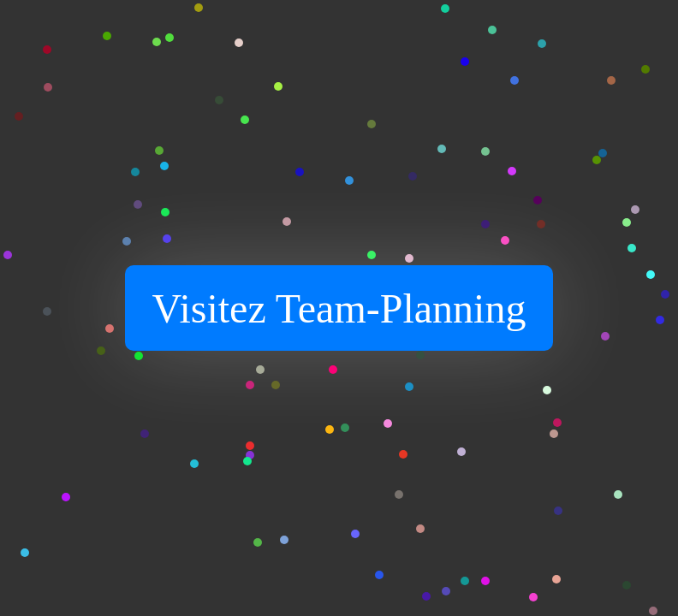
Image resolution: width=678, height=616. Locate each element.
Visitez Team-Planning (339, 308)
